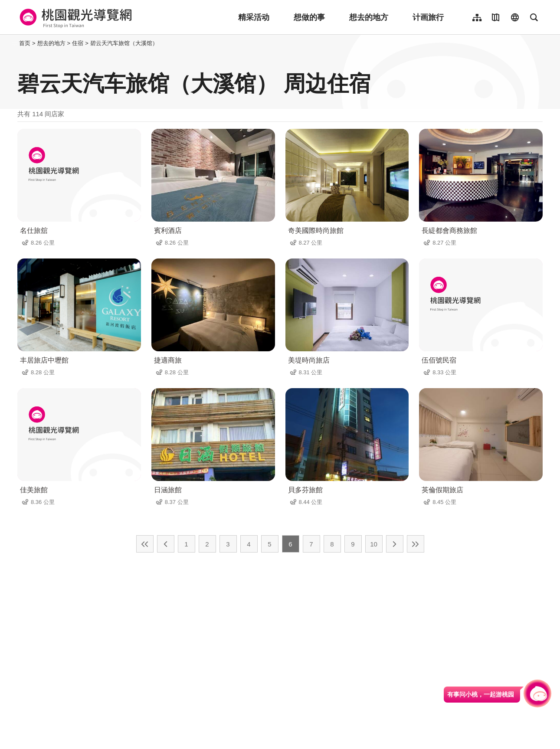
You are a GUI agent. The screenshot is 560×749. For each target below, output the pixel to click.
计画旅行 (428, 17)
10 (374, 544)
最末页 (416, 544)
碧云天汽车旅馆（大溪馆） (124, 43)
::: (15, 43)
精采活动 (254, 17)
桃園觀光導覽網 (74, 17)
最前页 (145, 544)
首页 (25, 43)
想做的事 (309, 17)
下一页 (395, 544)
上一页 (166, 544)
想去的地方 (369, 17)
